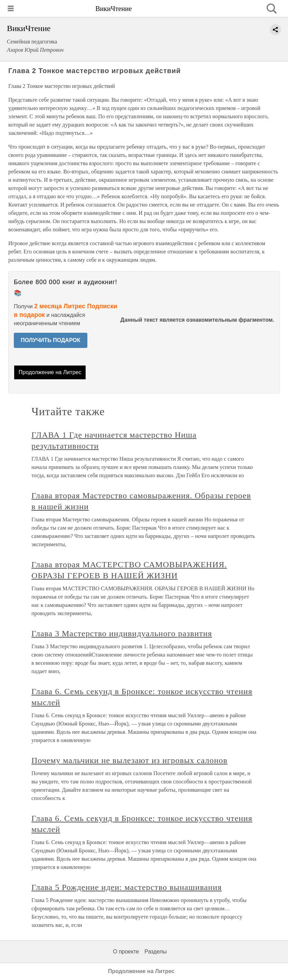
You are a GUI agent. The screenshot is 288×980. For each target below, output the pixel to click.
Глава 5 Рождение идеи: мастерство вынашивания (127, 887)
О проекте (126, 952)
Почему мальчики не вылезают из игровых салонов (129, 760)
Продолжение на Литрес (50, 372)
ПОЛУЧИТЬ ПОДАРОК (51, 340)
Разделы (155, 952)
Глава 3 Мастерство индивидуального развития (122, 633)
